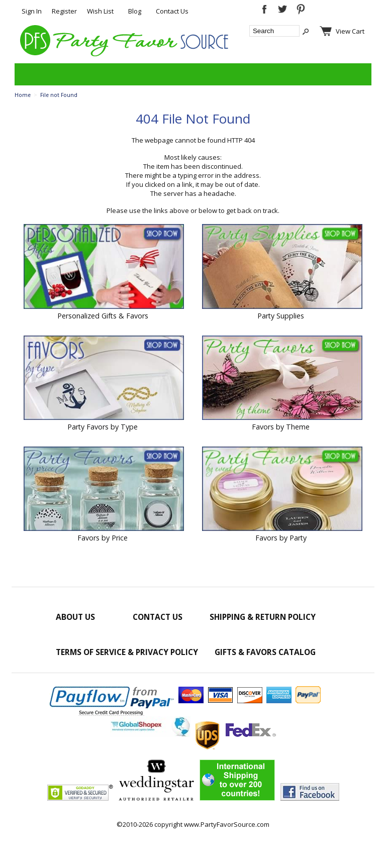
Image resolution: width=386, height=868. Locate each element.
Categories (28, 74)
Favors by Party (281, 538)
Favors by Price (103, 538)
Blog (135, 11)
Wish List (100, 11)
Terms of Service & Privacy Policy (127, 652)
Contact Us (172, 11)
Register (64, 11)
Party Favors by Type (103, 427)
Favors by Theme (281, 427)
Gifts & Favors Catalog (265, 652)
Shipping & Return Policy (263, 617)
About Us (75, 617)
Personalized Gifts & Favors (103, 316)
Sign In (32, 11)
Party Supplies (281, 316)
